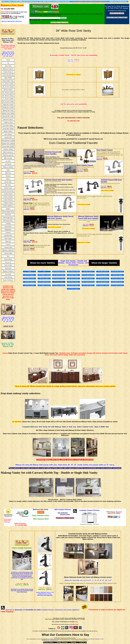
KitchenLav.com (49, 618)
